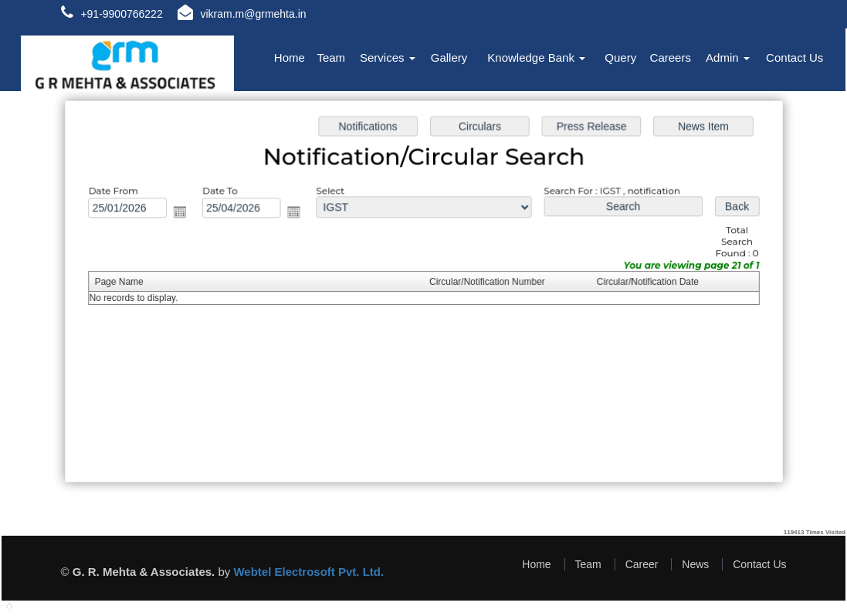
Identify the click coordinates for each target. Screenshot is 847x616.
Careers (671, 58)
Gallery (449, 58)
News (695, 564)
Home (290, 58)
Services (388, 58)
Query (620, 58)
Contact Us (794, 58)
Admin (728, 58)
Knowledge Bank (536, 58)
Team (331, 58)
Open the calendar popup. (186, 213)
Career (642, 564)
